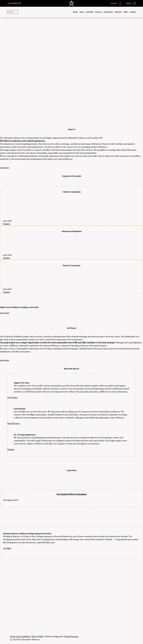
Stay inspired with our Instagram (72, 494)
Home (75, 12)
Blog (126, 12)
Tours (82, 12)
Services (99, 12)
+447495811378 (14, 3)
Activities (90, 12)
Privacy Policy (38, 637)
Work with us (72, 607)
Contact (133, 12)
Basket (71, 598)
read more (5, 168)
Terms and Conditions (20, 637)
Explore (7, 224)
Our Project (108, 12)
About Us (118, 12)
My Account (72, 593)
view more (5, 313)
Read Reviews (14, 424)
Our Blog (7, 548)
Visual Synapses (71, 637)
